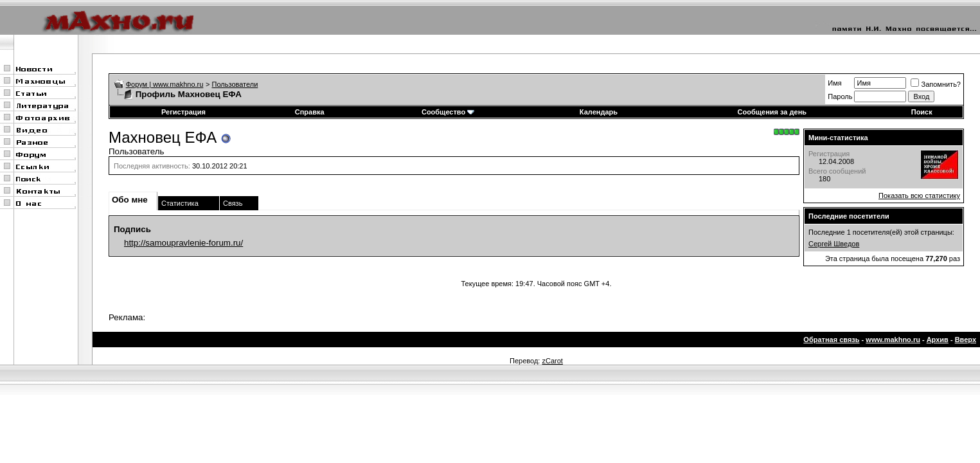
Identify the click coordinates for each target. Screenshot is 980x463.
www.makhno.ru (893, 340)
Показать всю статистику (919, 195)
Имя (834, 83)
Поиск (922, 112)
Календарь (599, 112)
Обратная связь (831, 340)
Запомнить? (936, 84)
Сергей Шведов (834, 244)
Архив (938, 340)
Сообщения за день (772, 112)
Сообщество (448, 112)
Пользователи (235, 84)
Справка (310, 112)
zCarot (552, 361)
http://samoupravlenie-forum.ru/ (183, 243)
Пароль (840, 96)
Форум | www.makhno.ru (165, 84)
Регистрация (183, 112)
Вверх (966, 340)
